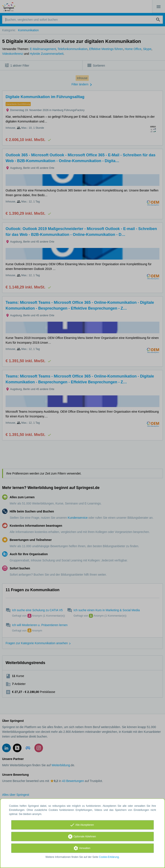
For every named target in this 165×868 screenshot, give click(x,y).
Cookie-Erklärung (109, 857)
